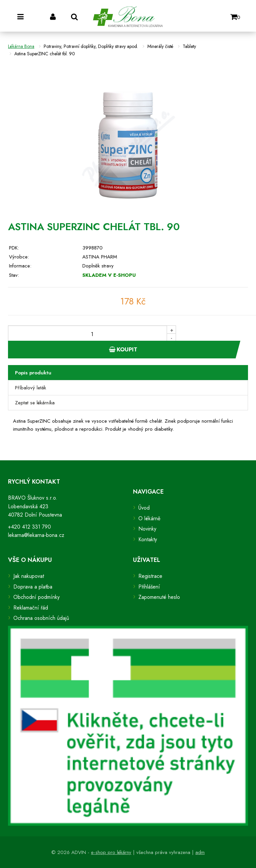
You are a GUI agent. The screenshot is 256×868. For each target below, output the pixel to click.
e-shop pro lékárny (111, 852)
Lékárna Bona (21, 46)
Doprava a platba (33, 587)
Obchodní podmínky (36, 597)
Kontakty (148, 539)
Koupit (123, 349)
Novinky (147, 529)
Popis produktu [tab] (33, 373)
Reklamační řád (31, 608)
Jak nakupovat (29, 576)
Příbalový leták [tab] (30, 388)
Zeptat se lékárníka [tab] (35, 403)
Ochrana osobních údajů (41, 618)
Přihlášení (149, 587)
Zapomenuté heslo (159, 597)
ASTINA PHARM (100, 257)
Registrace (150, 576)
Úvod (144, 508)
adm (200, 852)
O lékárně (149, 518)
